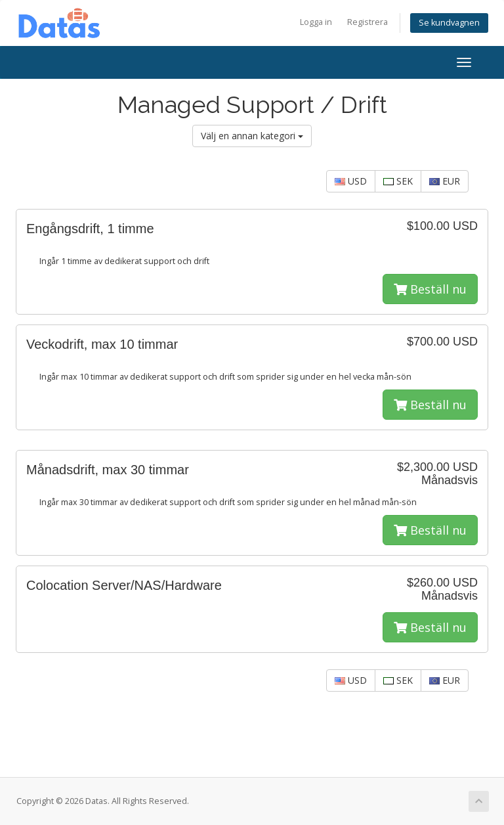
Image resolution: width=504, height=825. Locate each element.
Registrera (367, 22)
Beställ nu (430, 289)
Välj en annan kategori (252, 136)
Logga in (316, 22)
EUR (445, 181)
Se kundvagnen (449, 23)
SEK (398, 181)
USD (351, 181)
